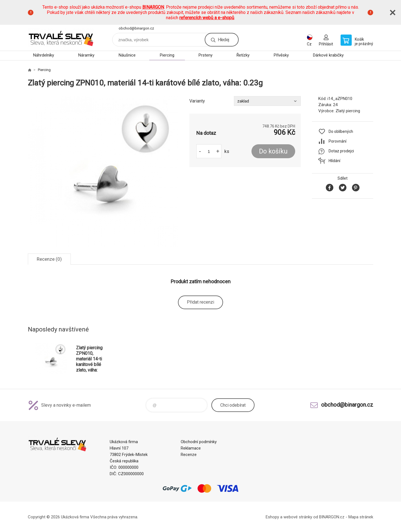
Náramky (86, 55)
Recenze (189, 455)
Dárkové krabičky (328, 55)
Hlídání (334, 161)
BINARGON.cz (332, 517)
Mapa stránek (361, 517)
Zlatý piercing (348, 111)
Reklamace (191, 448)
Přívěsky (281, 55)
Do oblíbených (341, 131)
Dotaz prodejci (341, 151)
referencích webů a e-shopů (207, 18)
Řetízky (243, 55)
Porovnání (338, 141)
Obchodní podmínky (199, 442)
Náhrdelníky (44, 55)
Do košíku (273, 151)
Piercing (167, 55)
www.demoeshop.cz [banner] (61, 38)
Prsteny (206, 55)
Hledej (223, 40)
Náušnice (127, 55)
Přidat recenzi (200, 302)
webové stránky (298, 517)
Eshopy (272, 517)
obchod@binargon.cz (136, 28)
